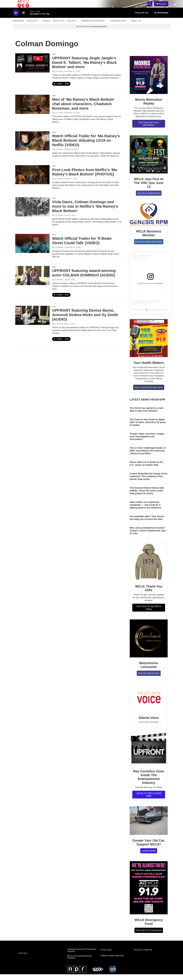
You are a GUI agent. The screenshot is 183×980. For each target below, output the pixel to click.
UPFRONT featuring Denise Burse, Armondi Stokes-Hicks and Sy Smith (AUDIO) (85, 320)
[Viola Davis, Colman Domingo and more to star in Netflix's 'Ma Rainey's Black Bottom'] (32, 212)
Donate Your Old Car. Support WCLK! (149, 848)
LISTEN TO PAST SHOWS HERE (149, 800)
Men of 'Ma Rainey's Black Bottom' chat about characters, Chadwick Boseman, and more (83, 110)
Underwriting (118, 26)
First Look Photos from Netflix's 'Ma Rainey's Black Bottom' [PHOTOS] (85, 178)
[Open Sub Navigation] (39, 26)
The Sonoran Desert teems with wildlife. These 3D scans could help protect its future (147, 496)
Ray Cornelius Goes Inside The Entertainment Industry (149, 783)
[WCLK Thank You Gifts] (149, 568)
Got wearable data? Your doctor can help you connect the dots (147, 523)
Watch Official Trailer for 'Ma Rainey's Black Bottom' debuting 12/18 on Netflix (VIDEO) (86, 146)
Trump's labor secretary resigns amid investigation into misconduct (147, 442)
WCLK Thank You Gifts (149, 594)
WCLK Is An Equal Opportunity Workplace (79, 963)
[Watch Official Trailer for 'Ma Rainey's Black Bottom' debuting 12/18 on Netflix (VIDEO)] (32, 147)
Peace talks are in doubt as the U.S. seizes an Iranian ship (146, 469)
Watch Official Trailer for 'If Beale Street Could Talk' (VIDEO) (82, 246)
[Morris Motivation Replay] (149, 81)
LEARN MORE (149, 857)
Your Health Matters (149, 368)
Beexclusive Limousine (149, 671)
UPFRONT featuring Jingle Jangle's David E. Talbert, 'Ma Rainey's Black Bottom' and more (84, 68)
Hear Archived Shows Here (149, 393)
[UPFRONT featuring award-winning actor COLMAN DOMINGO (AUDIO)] (32, 281)
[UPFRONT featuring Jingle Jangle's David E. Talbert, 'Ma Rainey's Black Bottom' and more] (32, 69)
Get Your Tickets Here (149, 199)
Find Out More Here (149, 679)
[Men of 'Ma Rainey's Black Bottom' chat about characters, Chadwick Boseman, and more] (32, 110)
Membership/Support (93, 26)
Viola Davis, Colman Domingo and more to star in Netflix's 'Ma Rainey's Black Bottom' (85, 212)
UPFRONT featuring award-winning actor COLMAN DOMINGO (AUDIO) (84, 279)
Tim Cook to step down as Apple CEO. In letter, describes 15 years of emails (148, 428)
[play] (16, 19)
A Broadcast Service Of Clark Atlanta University (82, 956)
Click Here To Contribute (149, 936)
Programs (18, 26)
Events (47, 26)
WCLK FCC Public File (143, 956)
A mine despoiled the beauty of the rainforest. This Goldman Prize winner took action (148, 482)
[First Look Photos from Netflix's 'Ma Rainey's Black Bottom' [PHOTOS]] (32, 180)
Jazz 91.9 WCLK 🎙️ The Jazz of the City (148, 316)
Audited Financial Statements (112, 961)
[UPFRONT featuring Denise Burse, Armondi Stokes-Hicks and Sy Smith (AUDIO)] (32, 321)
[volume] (24, 19)
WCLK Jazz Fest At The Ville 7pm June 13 (149, 189)
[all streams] (161, 18)
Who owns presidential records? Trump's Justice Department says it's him (148, 536)
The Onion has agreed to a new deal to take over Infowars (147, 415)
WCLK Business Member (149, 239)
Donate (164, 7)
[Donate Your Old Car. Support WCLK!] (149, 826)
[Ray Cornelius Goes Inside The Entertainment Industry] (149, 755)
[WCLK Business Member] (149, 220)
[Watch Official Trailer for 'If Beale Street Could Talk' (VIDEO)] (32, 249)
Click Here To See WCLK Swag (149, 613)
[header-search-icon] (151, 7)
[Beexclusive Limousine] (149, 644)
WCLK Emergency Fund (149, 928)
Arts (54, 60)
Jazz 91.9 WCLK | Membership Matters (91, 32)
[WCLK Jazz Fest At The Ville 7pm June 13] (149, 160)
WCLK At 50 (59, 26)
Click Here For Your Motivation (149, 129)
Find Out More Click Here (149, 247)
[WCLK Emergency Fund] (149, 893)
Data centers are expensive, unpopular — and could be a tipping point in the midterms (145, 511)
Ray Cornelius (58, 77)
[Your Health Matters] (149, 344)
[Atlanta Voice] (149, 704)
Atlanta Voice (149, 723)
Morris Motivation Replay (149, 107)
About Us (136, 26)
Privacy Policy (106, 956)
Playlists (32, 26)
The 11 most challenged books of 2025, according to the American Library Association (148, 456)
